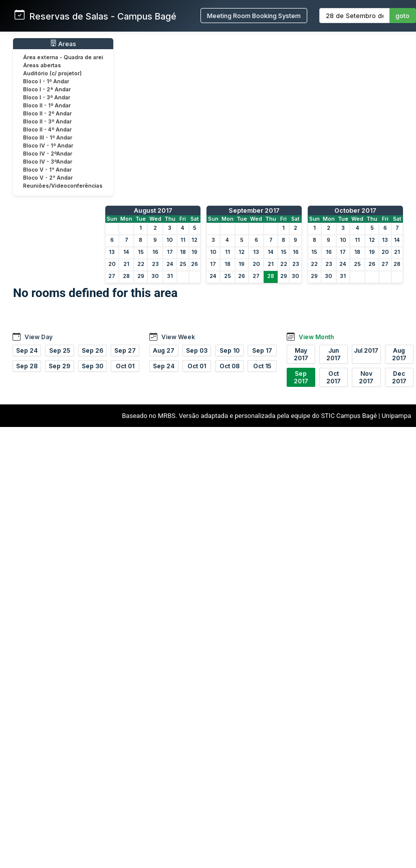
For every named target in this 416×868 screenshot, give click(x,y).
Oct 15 (262, 366)
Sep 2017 (301, 377)
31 (170, 276)
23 (155, 264)
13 (112, 252)
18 (183, 252)
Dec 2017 (399, 377)
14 (126, 252)
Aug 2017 (399, 354)
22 (141, 264)
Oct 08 (230, 366)
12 (194, 240)
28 (126, 276)
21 (126, 264)
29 (141, 276)
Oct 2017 (334, 377)
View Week (178, 337)
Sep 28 (27, 366)
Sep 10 (230, 350)
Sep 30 (92, 366)
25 (183, 264)
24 (170, 264)
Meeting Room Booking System (254, 16)
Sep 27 (125, 350)
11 (183, 240)
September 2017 (254, 210)
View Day (39, 337)
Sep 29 (59, 366)
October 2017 (355, 210)
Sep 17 (262, 350)
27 (112, 276)
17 (170, 252)
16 (155, 252)
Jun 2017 (334, 354)
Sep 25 (60, 350)
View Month (316, 337)
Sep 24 (27, 350)
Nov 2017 (366, 377)
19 (194, 252)
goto (402, 16)
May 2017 (301, 354)
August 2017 (153, 210)
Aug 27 (164, 350)
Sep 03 (197, 350)
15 (141, 252)
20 (112, 264)
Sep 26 (92, 350)
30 (155, 276)
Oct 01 (125, 366)
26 (194, 264)
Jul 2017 (366, 350)
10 (170, 240)
